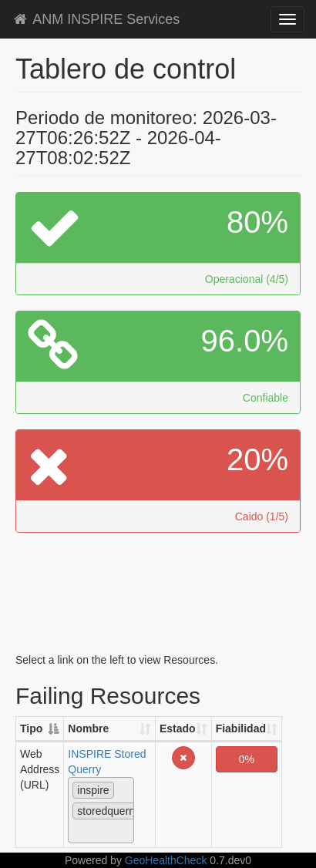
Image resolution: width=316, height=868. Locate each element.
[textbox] (77, 831)
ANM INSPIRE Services (96, 19)
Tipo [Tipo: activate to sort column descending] (31, 728)
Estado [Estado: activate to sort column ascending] (178, 728)
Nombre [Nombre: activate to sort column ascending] (88, 728)
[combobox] (101, 810)
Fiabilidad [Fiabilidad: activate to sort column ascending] (241, 728)
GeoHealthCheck (166, 860)
